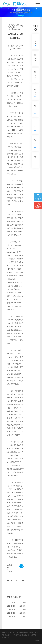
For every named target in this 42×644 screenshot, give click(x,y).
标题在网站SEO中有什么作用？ (24, 609)
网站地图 (38, 640)
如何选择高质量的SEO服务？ (13, 616)
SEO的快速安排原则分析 (13, 609)
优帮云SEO (19, 46)
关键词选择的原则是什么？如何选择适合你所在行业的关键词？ (24, 616)
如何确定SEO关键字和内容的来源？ (13, 613)
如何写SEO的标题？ (24, 602)
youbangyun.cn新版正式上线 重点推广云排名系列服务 (13, 602)
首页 (17, 25)
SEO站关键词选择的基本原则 (13, 606)
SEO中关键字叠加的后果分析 (24, 606)
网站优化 (16, 27)
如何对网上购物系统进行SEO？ (24, 613)
